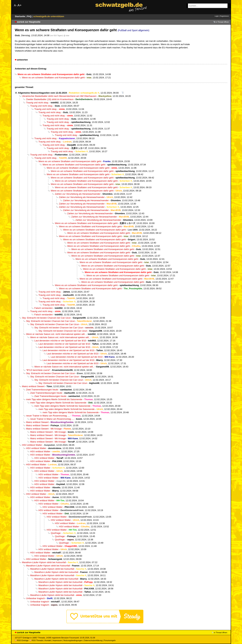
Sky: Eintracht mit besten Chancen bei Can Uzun (46, 318)
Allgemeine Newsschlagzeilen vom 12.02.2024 (42, 93)
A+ (20, 5)
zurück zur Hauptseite (29, 22)
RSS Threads (36, 640)
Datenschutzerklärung (93, 640)
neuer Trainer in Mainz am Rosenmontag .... (48, 416)
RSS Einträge (22, 640)
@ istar (66, 35)
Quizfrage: (56, 533)
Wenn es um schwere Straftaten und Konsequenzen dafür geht (53, 78)
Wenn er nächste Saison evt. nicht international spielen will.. (56, 334)
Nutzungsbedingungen (73, 640)
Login (217, 16)
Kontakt (48, 640)
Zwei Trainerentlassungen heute (42, 390)
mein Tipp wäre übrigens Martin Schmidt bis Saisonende (54, 399)
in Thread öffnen (222, 22)
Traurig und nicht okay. (38, 103)
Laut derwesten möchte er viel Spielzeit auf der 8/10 (60, 341)
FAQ (30, 16)
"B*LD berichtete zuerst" (38, 370)
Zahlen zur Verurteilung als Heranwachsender (78, 194)
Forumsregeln (110, 640)
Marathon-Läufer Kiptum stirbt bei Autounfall (44, 562)
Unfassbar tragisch (36, 598)
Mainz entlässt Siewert (33, 386)
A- (15, 5)
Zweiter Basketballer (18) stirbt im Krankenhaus (50, 99)
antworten (23, 60)
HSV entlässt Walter (32, 445)
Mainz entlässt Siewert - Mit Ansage (44, 429)
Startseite (20, 16)
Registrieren (225, 16)
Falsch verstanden (44, 308)
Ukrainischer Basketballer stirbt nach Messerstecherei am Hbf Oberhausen (59, 96)
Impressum (57, 640)
